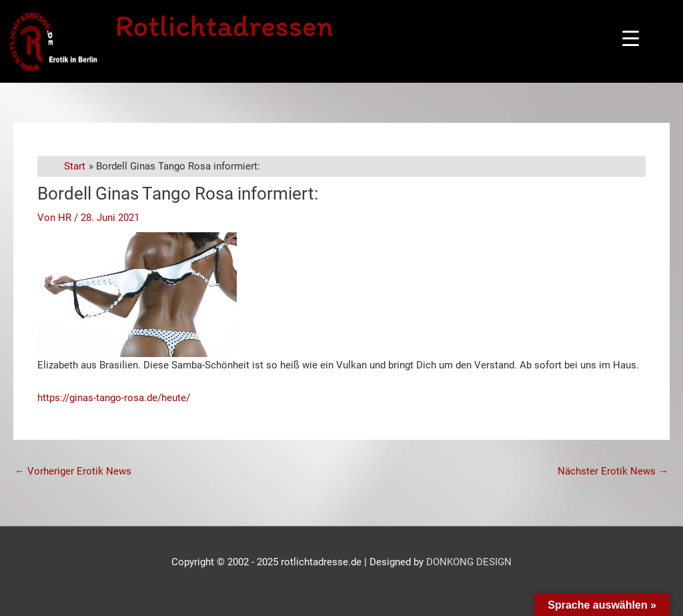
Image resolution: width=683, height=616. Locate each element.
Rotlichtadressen (224, 25)
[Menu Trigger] (631, 38)
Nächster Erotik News (613, 471)
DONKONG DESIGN (469, 562)
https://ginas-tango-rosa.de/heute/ (114, 398)
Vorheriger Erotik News (73, 471)
